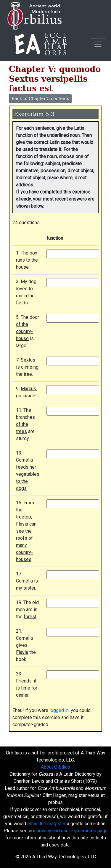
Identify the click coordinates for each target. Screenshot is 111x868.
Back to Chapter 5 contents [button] (40, 99)
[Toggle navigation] (98, 44)
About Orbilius (55, 767)
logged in (59, 710)
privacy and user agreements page (72, 831)
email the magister (46, 824)
